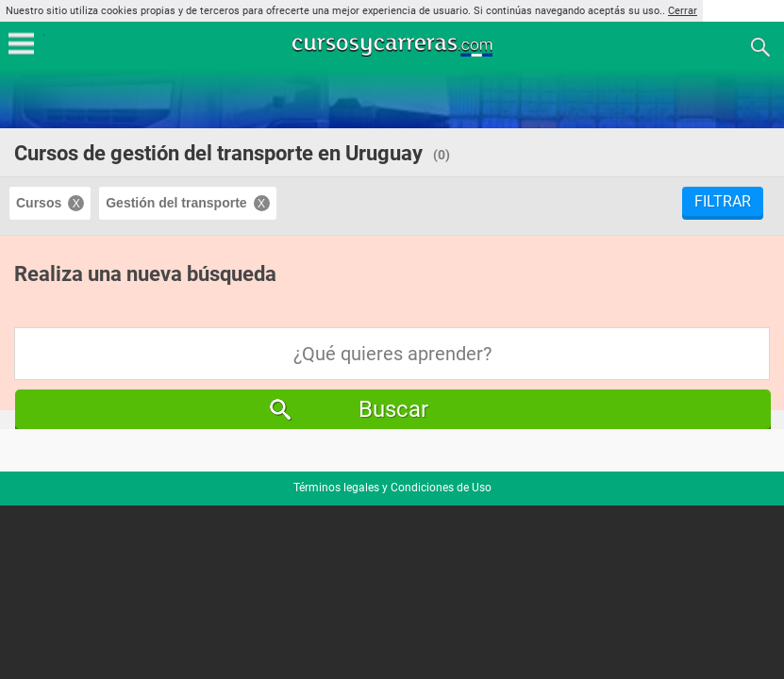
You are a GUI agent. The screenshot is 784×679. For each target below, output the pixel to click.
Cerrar (683, 11)
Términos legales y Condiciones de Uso (392, 488)
